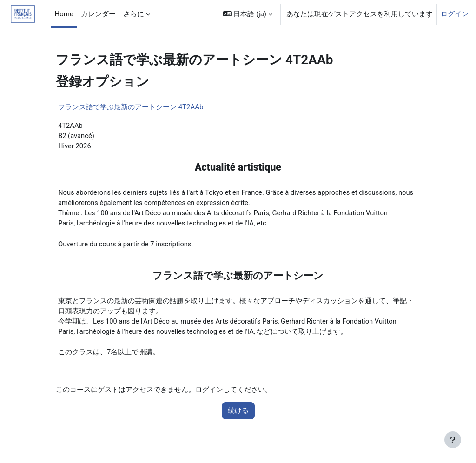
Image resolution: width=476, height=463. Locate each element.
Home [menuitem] (64, 14)
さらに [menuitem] (134, 14)
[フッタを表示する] (453, 440)
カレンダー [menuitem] (98, 14)
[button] (248, 14)
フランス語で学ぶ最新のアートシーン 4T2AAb (131, 107)
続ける (238, 414)
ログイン (455, 14)
